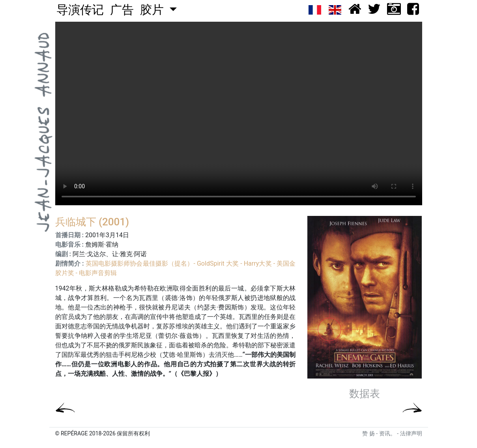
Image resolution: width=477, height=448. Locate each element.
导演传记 (80, 10)
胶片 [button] (153, 10)
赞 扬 (368, 433)
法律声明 (411, 433)
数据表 (365, 394)
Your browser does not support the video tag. (239, 113)
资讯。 (387, 433)
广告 (122, 10)
